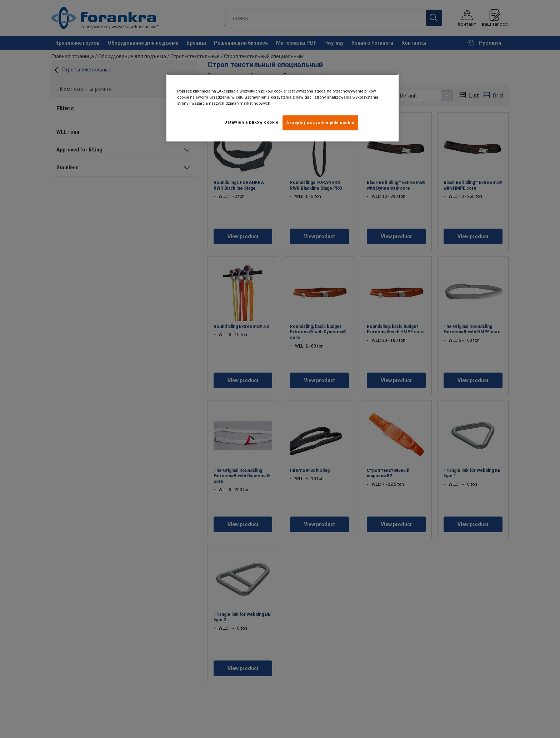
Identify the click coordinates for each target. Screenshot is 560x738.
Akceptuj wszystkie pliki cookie (320, 123)
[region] (282, 108)
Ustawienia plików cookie (251, 122)
